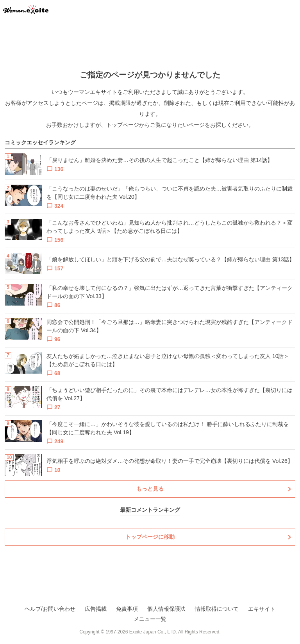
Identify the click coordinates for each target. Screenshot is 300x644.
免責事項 (127, 609)
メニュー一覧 (150, 619)
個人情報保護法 (166, 609)
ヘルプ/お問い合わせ (50, 609)
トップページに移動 (150, 537)
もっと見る (150, 489)
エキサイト (262, 609)
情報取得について (217, 609)
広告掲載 (96, 609)
